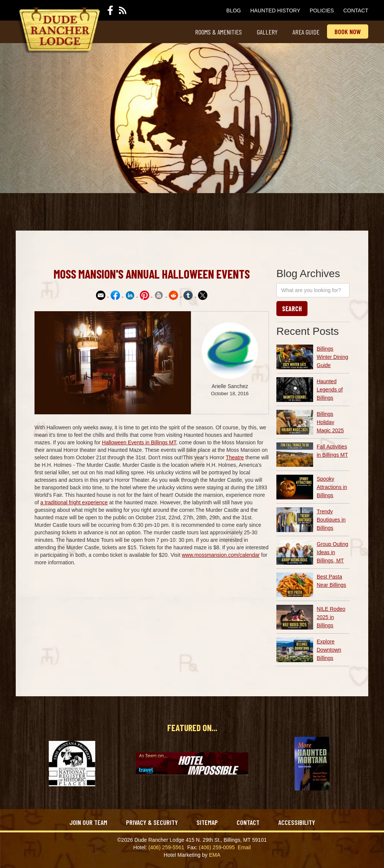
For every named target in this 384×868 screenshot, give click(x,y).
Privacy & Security (152, 822)
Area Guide (306, 32)
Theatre (235, 457)
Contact (356, 10)
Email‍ (244, 847)
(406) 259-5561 (166, 847)
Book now (348, 31)
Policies (322, 10)
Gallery (267, 32)
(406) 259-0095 (217, 847)
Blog (234, 10)
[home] (58, 30)
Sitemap (207, 822)
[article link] (313, 357)
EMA (214, 855)
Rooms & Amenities (218, 32)
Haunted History (275, 10)
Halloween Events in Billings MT (139, 442)
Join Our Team (88, 822)
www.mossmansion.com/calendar (221, 555)
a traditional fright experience (74, 502)
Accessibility (297, 822)
